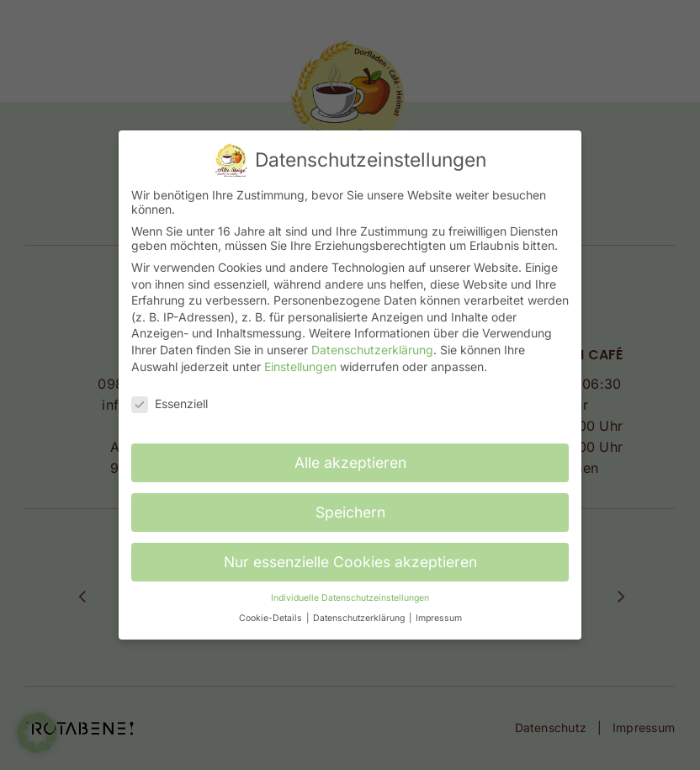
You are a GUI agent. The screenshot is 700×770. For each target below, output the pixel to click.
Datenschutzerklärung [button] (360, 618)
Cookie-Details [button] (272, 618)
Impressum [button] (439, 618)
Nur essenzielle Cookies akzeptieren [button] (350, 562)
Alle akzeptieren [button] (350, 462)
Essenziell (170, 404)
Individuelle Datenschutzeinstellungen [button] (350, 598)
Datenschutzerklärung (372, 350)
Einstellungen (300, 366)
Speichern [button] (350, 512)
